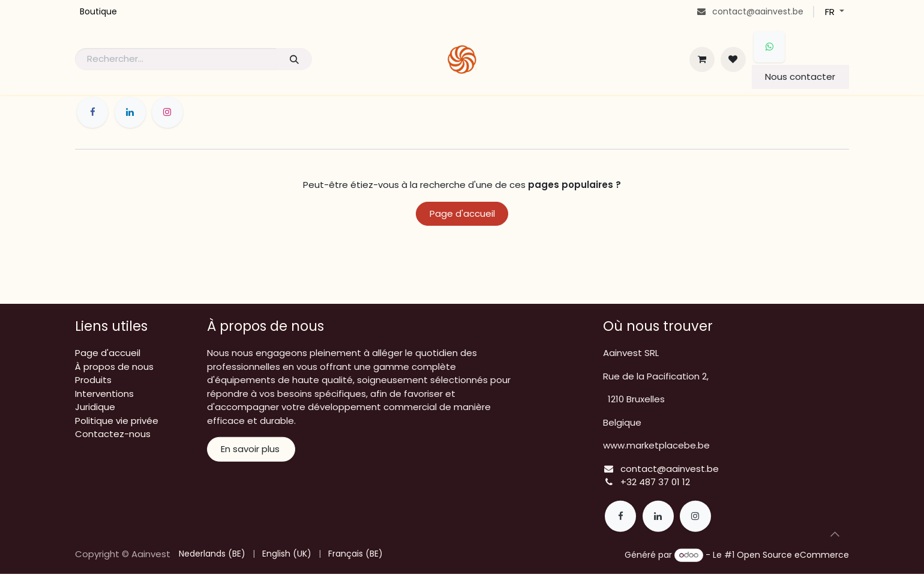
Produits (93, 380)
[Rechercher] (294, 59)
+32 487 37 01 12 (655, 482)
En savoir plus (251, 449)
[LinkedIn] (130, 112)
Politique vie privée (117, 421)
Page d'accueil (462, 213)
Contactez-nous (113, 434)
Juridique (95, 407)
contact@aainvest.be (670, 469)
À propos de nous (114, 367)
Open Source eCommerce (793, 555)
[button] (835, 534)
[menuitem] (98, 12)
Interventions (104, 394)
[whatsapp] (769, 47)
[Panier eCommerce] (702, 59)
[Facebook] (92, 112)
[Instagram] (167, 112)
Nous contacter (800, 77)
